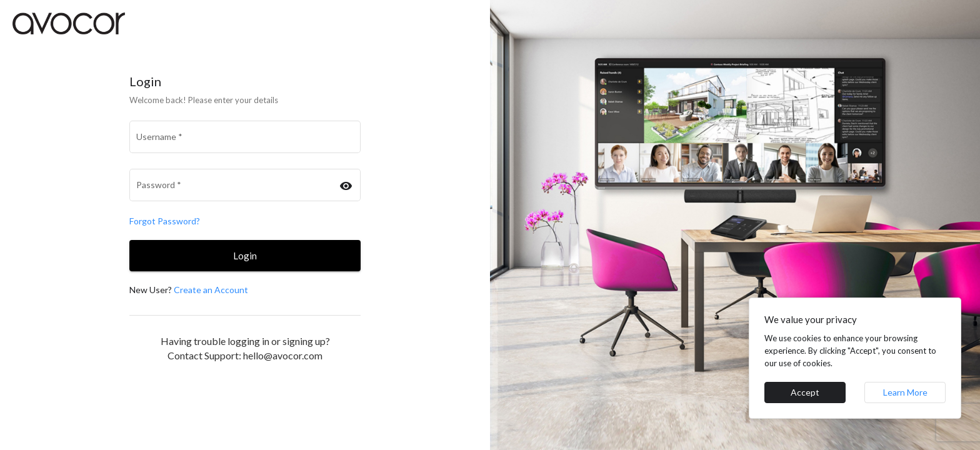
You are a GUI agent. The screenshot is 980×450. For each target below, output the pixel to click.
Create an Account (211, 290)
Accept (805, 392)
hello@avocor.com (283, 355)
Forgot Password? (165, 221)
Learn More (905, 392)
